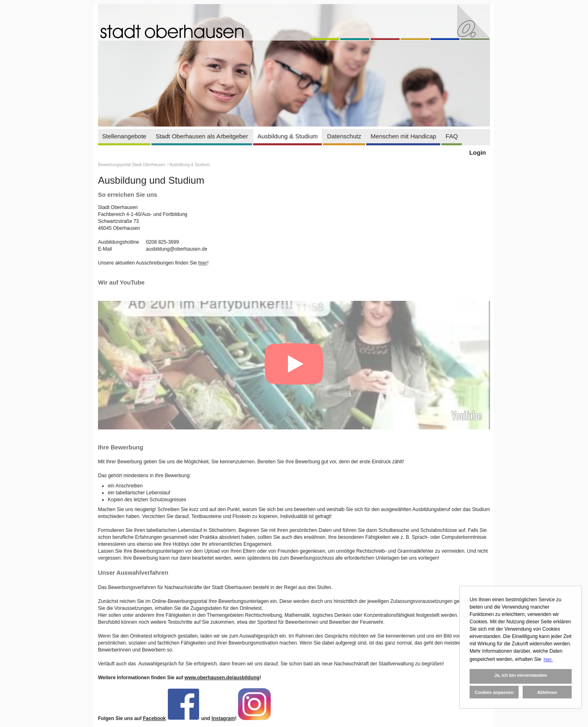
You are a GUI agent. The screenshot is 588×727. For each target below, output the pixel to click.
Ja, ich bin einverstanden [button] (520, 675)
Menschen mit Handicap (403, 136)
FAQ (452, 136)
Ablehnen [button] (547, 692)
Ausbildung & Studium (287, 136)
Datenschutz (344, 136)
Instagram (223, 718)
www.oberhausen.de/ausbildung (222, 678)
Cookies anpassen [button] (494, 692)
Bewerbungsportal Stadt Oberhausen (132, 165)
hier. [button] (548, 660)
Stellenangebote (124, 136)
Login (478, 152)
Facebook (154, 718)
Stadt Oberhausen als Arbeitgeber (202, 136)
